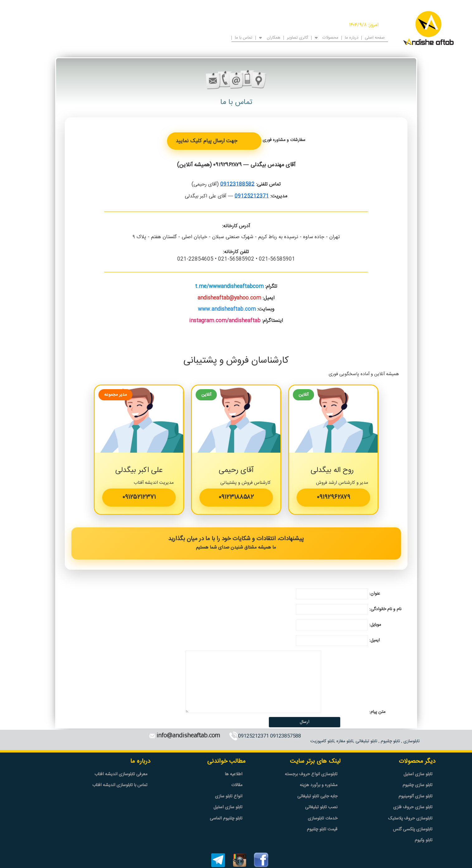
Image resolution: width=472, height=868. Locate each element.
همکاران (274, 37)
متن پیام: (377, 712)
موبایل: (375, 625)
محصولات (330, 37)
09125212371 (252, 196)
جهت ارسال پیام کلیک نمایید (206, 141)
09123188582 (237, 184)
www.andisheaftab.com (227, 309)
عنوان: (375, 594)
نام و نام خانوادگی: (385, 609)
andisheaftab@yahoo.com (229, 298)
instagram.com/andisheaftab (225, 321)
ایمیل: (374, 640)
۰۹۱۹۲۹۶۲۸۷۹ (227, 165)
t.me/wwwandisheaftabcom (229, 287)
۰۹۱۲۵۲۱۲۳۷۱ (139, 497)
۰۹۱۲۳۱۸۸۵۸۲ (236, 497)
